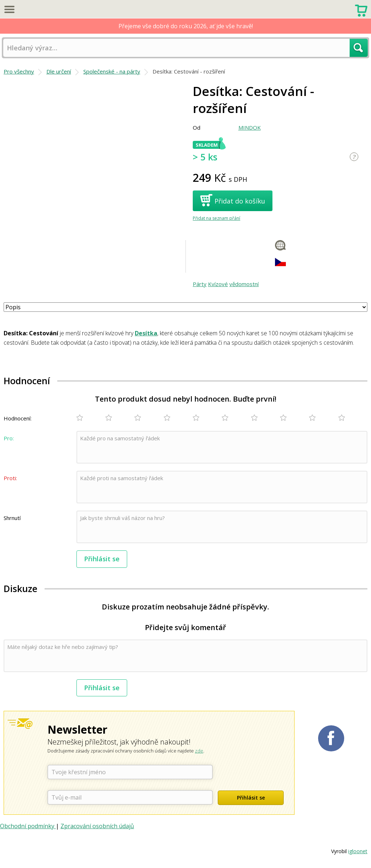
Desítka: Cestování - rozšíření (189, 71)
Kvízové (218, 284)
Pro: (9, 438)
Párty (200, 284)
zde (199, 751)
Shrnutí (12, 518)
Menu (9, 9)
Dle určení (59, 71)
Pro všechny (19, 71)
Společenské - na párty (112, 71)
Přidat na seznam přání (216, 218)
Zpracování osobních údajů (97, 826)
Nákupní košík (361, 10)
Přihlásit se (102, 559)
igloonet (358, 851)
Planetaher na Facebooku (331, 738)
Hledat (359, 48)
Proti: (10, 478)
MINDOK (250, 127)
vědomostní (244, 284)
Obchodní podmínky (28, 826)
